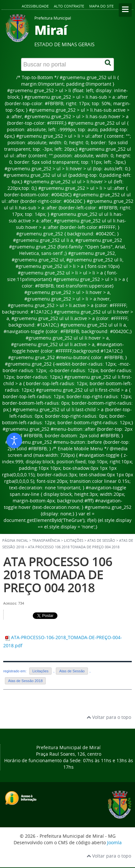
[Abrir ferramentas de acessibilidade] (14, 441)
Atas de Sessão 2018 (25, 681)
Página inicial (15, 540)
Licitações (41, 671)
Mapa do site (101, 6)
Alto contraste (69, 6)
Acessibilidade (35, 6)
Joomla (114, 842)
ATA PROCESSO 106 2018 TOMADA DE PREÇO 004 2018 (58, 574)
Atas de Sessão (72, 671)
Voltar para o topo (109, 717)
